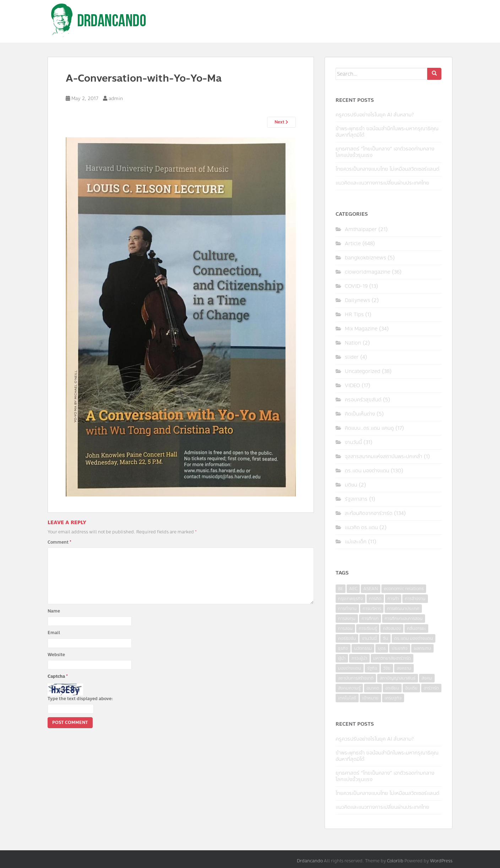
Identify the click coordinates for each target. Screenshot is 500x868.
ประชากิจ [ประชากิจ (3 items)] (400, 648)
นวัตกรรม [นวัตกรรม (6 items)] (363, 648)
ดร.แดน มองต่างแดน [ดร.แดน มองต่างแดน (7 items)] (414, 638)
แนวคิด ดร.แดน (361, 528)
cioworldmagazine (368, 272)
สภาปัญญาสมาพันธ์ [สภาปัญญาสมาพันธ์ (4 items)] (398, 678)
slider (352, 357)
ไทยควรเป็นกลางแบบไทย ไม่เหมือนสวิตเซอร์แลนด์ (387, 169)
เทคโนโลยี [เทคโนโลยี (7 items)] (347, 698)
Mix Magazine (361, 329)
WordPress (441, 861)
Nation (353, 343)
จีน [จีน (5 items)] (385, 638)
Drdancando (310, 861)
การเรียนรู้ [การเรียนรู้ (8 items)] (368, 628)
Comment (59, 542)
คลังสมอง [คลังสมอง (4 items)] (392, 628)
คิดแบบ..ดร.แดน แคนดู (369, 428)
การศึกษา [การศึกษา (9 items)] (370, 619)
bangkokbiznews (365, 258)
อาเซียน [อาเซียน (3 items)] (392, 688)
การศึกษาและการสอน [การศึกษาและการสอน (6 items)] (404, 619)
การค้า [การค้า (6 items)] (393, 599)
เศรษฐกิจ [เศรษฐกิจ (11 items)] (393, 698)
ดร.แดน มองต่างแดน (367, 471)
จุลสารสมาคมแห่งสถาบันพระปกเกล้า (384, 457)
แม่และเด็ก (356, 542)
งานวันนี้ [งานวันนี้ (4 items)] (369, 638)
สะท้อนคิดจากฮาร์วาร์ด (369, 513)
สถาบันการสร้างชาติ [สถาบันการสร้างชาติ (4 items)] (356, 678)
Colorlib (395, 861)
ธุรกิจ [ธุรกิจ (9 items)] (343, 648)
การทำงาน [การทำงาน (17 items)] (347, 609)
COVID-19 (356, 286)
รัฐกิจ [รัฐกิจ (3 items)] (372, 668)
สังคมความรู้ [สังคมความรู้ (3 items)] (349, 688)
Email (54, 633)
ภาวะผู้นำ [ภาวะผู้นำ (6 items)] (359, 658)
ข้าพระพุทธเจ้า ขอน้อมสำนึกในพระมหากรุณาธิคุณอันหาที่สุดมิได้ (387, 132)
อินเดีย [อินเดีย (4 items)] (411, 688)
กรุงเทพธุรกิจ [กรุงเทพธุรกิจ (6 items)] (350, 599)
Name (54, 611)
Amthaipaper (361, 229)
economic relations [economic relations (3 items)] (404, 589)
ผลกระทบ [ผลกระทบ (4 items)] (422, 648)
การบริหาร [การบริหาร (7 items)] (372, 609)
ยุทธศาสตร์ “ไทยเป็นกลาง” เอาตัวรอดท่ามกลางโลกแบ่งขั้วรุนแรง (385, 152)
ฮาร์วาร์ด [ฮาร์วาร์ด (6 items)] (431, 688)
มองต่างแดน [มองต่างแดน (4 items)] (350, 668)
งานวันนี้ (353, 442)
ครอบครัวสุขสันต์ (363, 400)
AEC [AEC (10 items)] (353, 589)
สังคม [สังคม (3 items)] (427, 678)
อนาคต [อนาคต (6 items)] (373, 688)
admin (116, 99)
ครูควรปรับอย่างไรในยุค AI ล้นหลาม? (375, 115)
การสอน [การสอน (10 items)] (345, 628)
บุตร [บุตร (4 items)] (382, 648)
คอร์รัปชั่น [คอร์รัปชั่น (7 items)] (347, 638)
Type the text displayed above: (80, 699)
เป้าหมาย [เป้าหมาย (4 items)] (370, 698)
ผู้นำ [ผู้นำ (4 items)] (342, 658)
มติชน (351, 485)
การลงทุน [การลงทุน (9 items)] (347, 619)
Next (281, 122)
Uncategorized (363, 371)
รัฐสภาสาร (356, 499)
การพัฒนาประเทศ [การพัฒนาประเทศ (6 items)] (403, 609)
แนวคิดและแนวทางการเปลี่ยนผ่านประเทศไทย (382, 183)
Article (353, 244)
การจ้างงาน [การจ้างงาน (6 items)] (415, 599)
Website (56, 655)
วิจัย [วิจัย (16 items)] (387, 668)
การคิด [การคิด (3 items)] (375, 599)
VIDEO (352, 386)
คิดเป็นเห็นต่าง (360, 414)
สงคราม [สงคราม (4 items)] (404, 668)
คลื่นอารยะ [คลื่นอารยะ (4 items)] (416, 628)
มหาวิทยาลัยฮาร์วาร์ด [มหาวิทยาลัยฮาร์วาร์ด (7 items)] (392, 658)
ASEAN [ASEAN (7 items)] (371, 589)
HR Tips (354, 315)
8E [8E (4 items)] (341, 589)
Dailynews (357, 300)
